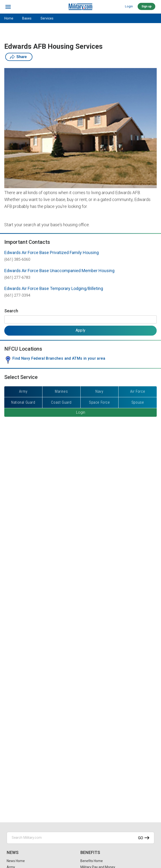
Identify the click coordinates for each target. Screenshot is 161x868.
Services (47, 18)
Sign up (146, 6)
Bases (27, 18)
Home (9, 18)
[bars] (8, 7)
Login (129, 6)
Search (11, 311)
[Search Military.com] (80, 838)
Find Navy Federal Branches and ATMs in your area (59, 358)
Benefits (90, 852)
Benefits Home (92, 861)
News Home (16, 861)
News (13, 852)
